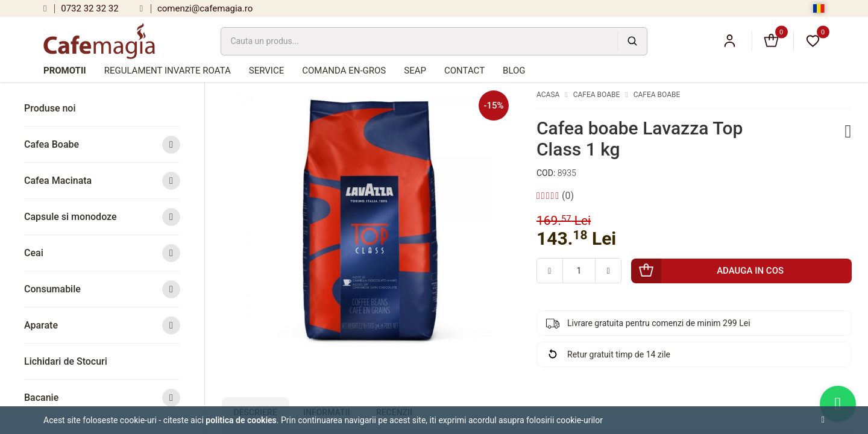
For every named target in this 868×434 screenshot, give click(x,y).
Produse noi (50, 108)
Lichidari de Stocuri (66, 361)
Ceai (102, 253)
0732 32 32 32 (81, 8)
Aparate (102, 325)
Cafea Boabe (102, 144)
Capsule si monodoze (102, 217)
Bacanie (102, 398)
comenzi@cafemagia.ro (197, 8)
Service (266, 71)
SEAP (415, 71)
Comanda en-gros (344, 71)
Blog (514, 71)
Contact (464, 71)
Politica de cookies (241, 420)
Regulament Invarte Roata (168, 71)
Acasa (548, 95)
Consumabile (102, 289)
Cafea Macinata (102, 181)
